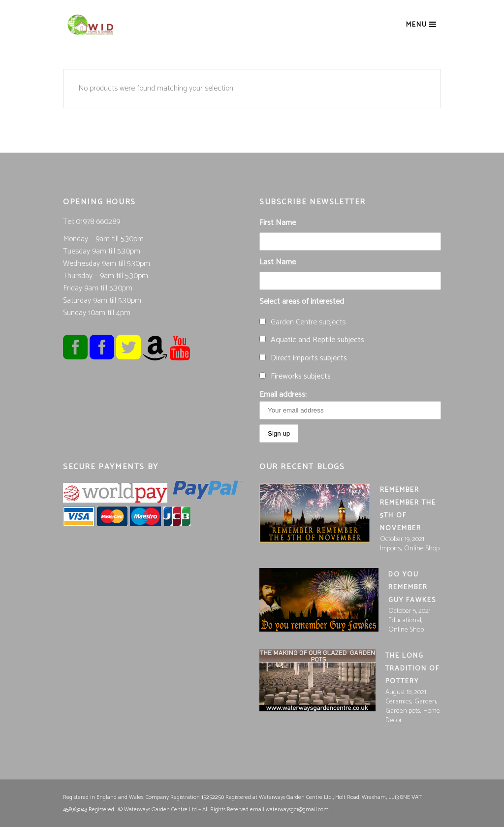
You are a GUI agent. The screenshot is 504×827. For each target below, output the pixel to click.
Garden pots (403, 711)
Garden (425, 702)
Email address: (350, 404)
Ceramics (398, 702)
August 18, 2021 (406, 692)
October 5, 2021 (409, 611)
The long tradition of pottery (412, 669)
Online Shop (422, 549)
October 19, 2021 (402, 539)
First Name (278, 223)
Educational (405, 620)
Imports (390, 549)
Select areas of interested (302, 302)
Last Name (278, 262)
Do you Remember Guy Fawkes (412, 588)
